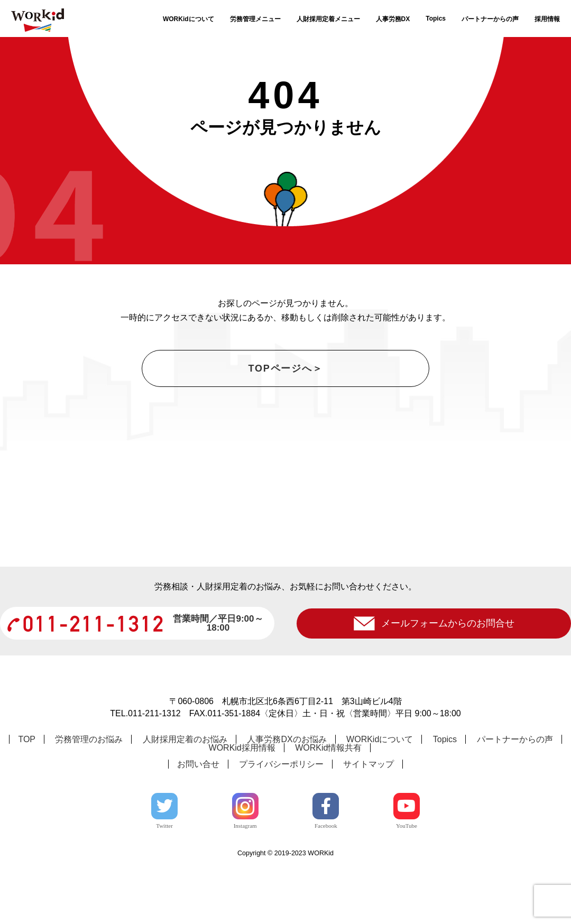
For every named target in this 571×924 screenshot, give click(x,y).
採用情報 (547, 19)
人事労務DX (393, 19)
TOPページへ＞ (285, 368)
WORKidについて (188, 19)
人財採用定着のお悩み (185, 801)
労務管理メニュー (255, 19)
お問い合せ (198, 826)
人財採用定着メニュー (328, 19)
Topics (436, 19)
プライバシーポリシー (281, 826)
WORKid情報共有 (328, 810)
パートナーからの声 (490, 19)
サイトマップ (369, 826)
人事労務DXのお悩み (287, 801)
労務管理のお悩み (89, 801)
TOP (27, 801)
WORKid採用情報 (242, 810)
